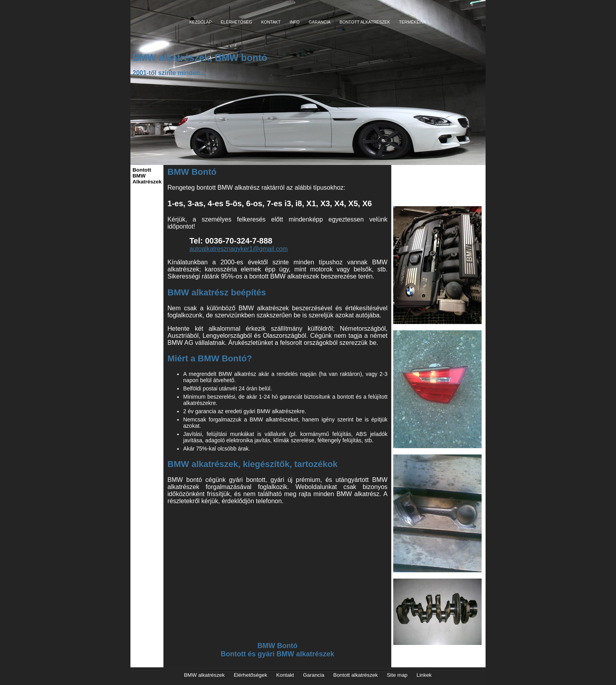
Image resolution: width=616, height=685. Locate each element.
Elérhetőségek (250, 675)
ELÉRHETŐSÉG (236, 22)
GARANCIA (320, 22)
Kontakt (285, 675)
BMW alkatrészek (204, 675)
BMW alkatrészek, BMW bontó (200, 58)
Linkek (424, 675)
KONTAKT (271, 22)
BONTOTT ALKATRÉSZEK (365, 22)
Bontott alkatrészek (355, 675)
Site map (397, 675)
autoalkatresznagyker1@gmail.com (238, 249)
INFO (294, 22)
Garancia (313, 675)
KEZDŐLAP (201, 22)
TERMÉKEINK (413, 22)
